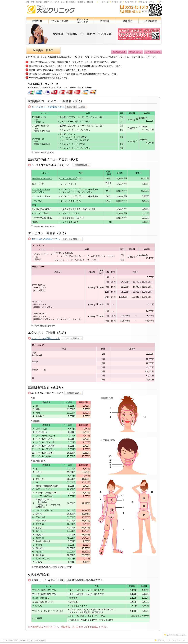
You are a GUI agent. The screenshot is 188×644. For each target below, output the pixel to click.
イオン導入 (39, 192)
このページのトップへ (176, 635)
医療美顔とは (119, 52)
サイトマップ (116, 2)
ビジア (63, 222)
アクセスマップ (130, 2)
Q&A (161, 2)
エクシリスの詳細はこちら (46, 338)
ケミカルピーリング (41, 189)
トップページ (103, 2)
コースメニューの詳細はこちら (48, 107)
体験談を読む (135, 52)
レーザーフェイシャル (42, 178)
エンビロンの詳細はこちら (46, 239)
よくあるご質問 (153, 52)
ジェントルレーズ (68, 178)
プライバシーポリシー (148, 2)
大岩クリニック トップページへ (171, 640)
